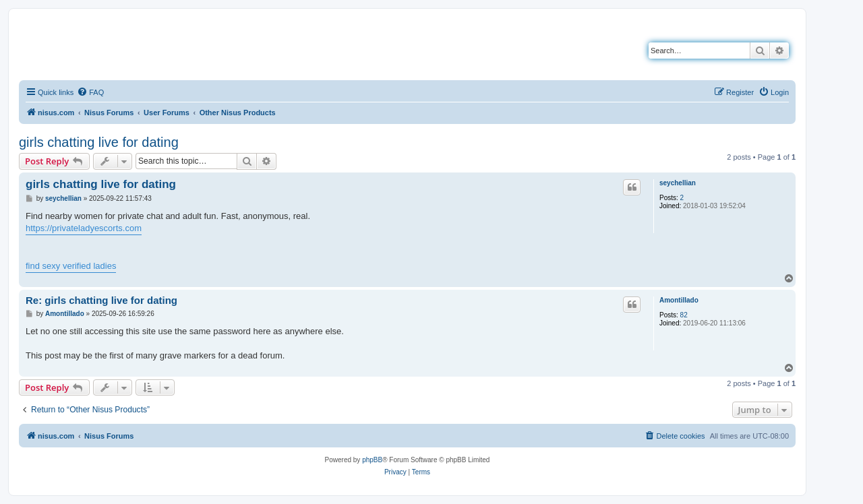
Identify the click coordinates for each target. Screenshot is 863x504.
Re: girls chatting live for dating (101, 300)
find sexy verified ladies (71, 266)
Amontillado (679, 300)
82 (684, 315)
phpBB (372, 460)
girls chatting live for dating (99, 142)
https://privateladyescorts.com (84, 228)
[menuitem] (90, 92)
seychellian (678, 183)
